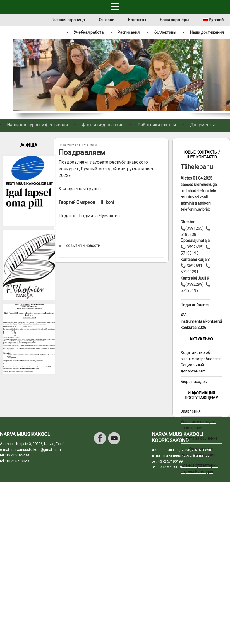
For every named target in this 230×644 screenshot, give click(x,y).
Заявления (191, 411)
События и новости (83, 246)
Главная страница (68, 20)
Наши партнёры (174, 20)
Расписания (129, 32)
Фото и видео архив (103, 125)
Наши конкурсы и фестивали (37, 125)
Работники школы (157, 125)
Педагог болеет (195, 305)
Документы (203, 125)
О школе (106, 20)
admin (92, 145)
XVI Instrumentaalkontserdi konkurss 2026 (201, 321)
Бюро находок (194, 382)
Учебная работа (89, 32)
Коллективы (165, 32)
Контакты (137, 20)
